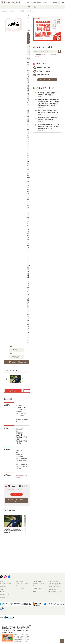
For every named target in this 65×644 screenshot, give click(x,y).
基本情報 (13, 391)
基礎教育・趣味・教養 (42, 68)
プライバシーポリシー (54, 587)
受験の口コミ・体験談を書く (17, 362)
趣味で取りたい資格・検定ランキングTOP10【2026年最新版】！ (49, 120)
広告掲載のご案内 (37, 589)
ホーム (2, 581)
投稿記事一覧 (3, 589)
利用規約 (35, 591)
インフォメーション (5, 597)
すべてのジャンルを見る (47, 80)
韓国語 (44, 54)
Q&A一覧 (2, 592)
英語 (38, 56)
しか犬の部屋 (20, 581)
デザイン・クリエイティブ (43, 71)
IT (36, 56)
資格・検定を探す (32, 2)
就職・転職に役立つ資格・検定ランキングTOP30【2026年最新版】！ (49, 113)
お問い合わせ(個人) (53, 581)
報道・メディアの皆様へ (51, 2)
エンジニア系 (29, 50)
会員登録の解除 (53, 589)
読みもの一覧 (3, 587)
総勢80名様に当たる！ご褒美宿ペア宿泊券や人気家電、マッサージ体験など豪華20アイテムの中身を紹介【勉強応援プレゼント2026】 (49, 104)
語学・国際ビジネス (41, 75)
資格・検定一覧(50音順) (6, 584)
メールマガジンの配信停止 (55, 592)
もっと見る (17, 494)
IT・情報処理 (29, 39)
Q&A (43, 2)
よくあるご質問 (20, 589)
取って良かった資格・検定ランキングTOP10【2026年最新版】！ (49, 95)
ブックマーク (28, 22)
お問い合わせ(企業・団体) (55, 584)
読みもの (39, 2)
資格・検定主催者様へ (38, 581)
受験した (17, 350)
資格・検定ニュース (5, 594)
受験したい (17, 357)
